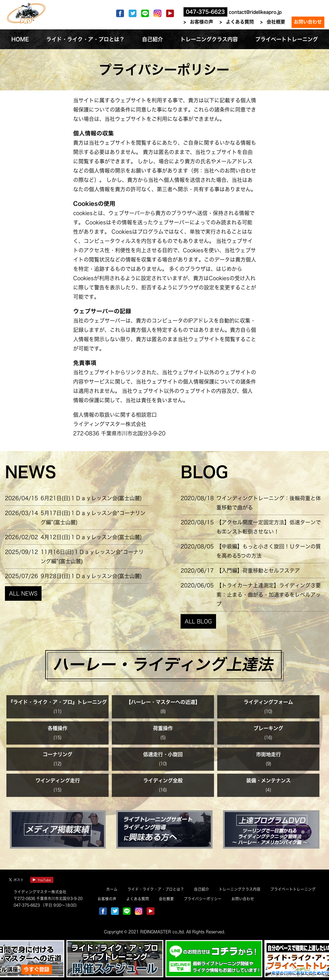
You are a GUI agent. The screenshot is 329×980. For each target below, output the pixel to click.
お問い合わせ (308, 22)
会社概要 (276, 22)
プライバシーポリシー (203, 899)
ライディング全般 (163, 780)
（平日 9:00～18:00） (59, 905)
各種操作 (57, 728)
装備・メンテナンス (268, 780)
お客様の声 (202, 22)
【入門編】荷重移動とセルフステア (258, 571)
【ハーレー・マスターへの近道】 (163, 702)
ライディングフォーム (268, 702)
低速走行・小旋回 (163, 754)
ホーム (112, 889)
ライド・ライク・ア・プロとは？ (156, 889)
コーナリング (57, 754)
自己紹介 (202, 889)
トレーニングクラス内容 (240, 889)
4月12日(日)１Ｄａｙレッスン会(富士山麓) (91, 537)
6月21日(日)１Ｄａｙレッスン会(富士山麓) (91, 498)
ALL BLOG (198, 621)
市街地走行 (268, 754)
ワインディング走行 (58, 780)
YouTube (42, 880)
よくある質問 (240, 22)
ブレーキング (268, 728)
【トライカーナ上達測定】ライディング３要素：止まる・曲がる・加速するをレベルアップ (269, 595)
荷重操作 (163, 728)
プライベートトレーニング (293, 889)
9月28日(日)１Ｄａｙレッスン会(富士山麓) (91, 576)
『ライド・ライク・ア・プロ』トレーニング (57, 702)
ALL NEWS (23, 593)
